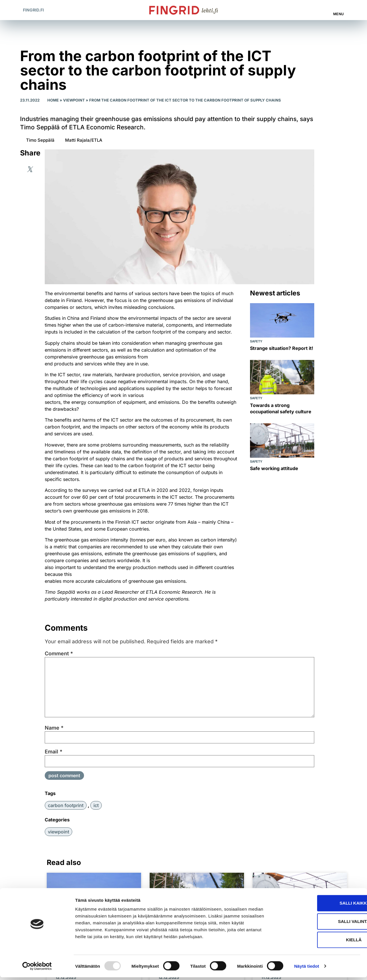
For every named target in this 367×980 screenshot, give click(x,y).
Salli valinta (319, 924)
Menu (339, 14)
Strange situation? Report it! (282, 348)
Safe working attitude (274, 468)
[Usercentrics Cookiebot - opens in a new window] (37, 969)
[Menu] (339, 7)
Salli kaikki (319, 906)
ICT (96, 805)
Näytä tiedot (307, 969)
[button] (315, 10)
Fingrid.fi (33, 10)
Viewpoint (74, 100)
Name (54, 728)
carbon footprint (66, 805)
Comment (59, 654)
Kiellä (319, 942)
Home (53, 100)
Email (54, 752)
